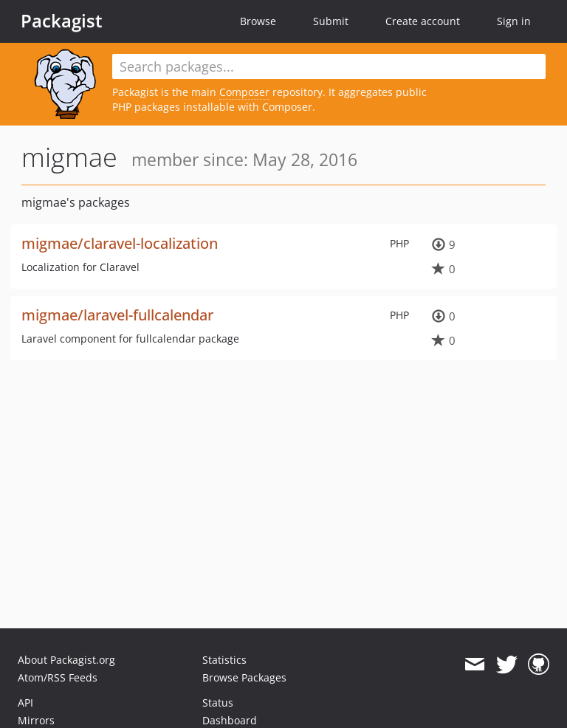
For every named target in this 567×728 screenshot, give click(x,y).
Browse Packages (244, 677)
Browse (258, 21)
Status (218, 703)
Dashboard (230, 720)
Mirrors (36, 720)
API (25, 703)
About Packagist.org (66, 660)
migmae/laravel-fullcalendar (117, 315)
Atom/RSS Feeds (58, 677)
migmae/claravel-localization (120, 243)
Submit (331, 21)
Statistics (224, 660)
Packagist (62, 21)
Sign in (514, 21)
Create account (423, 21)
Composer (244, 92)
